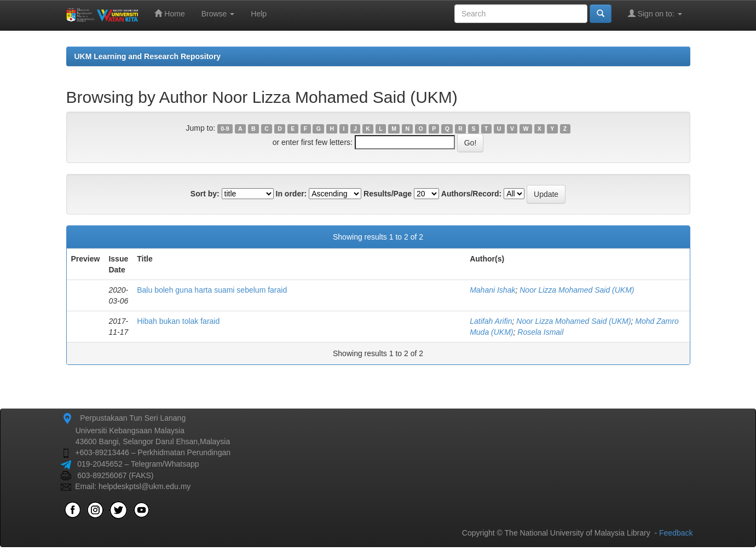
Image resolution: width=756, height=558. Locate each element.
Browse (218, 14)
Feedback (676, 533)
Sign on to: (655, 13)
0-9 (225, 129)
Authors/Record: (471, 194)
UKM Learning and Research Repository (148, 56)
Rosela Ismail (540, 332)
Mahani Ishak (492, 290)
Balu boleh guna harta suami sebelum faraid (212, 290)
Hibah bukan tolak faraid (178, 321)
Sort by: (205, 194)
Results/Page (388, 194)
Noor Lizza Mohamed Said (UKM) (577, 290)
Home (169, 13)
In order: (292, 194)
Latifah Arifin (491, 321)
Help (259, 14)
